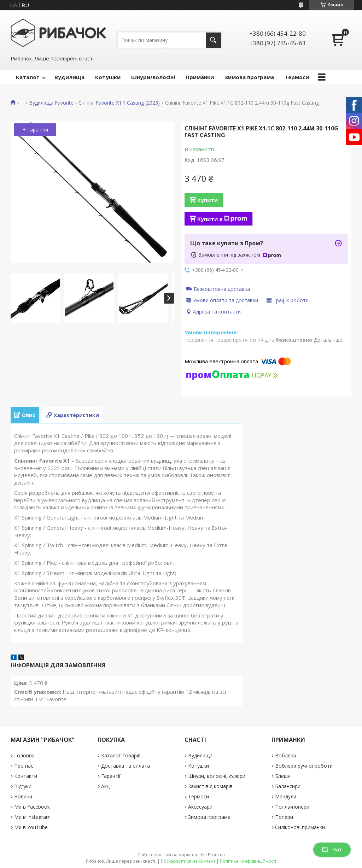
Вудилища (69, 77)
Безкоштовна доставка (222, 289)
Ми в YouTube (31, 827)
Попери (284, 817)
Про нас (24, 766)
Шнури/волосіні (153, 77)
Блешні (283, 776)
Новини (23, 796)
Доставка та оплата (125, 766)
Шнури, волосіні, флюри (217, 776)
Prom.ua (216, 855)
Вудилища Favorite (51, 103)
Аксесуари (200, 807)
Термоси (297, 77)
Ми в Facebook (32, 807)
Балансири (288, 786)
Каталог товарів (121, 755)
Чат (332, 849)
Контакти (26, 776)
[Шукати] (213, 40)
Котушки (108, 77)
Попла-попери (292, 807)
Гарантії (111, 776)
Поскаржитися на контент (188, 861)
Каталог (27, 77)
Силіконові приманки (300, 827)
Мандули (286, 796)
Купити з (222, 219)
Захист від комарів (210, 786)
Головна (24, 755)
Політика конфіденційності (248, 861)
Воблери (286, 755)
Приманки (200, 77)
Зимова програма (249, 77)
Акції (107, 786)
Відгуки (23, 786)
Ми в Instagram (32, 817)
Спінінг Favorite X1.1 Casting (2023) (119, 103)
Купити (208, 200)
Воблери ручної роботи (304, 766)
